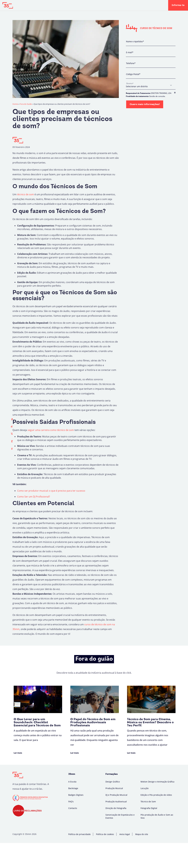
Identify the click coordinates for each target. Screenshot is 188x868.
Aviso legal (125, 834)
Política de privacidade (79, 834)
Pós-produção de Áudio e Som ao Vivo (157, 816)
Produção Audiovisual (116, 802)
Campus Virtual (133, 5)
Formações (39, 5)
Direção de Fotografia (116, 808)
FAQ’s (71, 802)
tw (12, 441)
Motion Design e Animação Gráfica (157, 782)
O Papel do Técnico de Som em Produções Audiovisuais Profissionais (93, 722)
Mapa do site (142, 834)
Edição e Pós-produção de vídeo (156, 795)
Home (15, 104)
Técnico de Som (148, 802)
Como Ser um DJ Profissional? (34, 497)
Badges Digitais (111, 5)
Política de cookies (105, 834)
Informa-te (178, 5)
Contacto (73, 808)
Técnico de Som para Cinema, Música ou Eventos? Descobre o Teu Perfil (150, 722)
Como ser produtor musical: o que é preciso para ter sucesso (51, 491)
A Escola (56, 5)
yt (12, 434)
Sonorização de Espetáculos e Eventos (120, 816)
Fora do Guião (90, 5)
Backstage (72, 5)
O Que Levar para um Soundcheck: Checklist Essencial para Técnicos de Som (37, 722)
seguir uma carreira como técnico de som (51, 430)
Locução (145, 788)
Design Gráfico (113, 782)
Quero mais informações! (145, 104)
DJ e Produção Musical (116, 795)
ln (12, 449)
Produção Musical (114, 788)
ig (12, 426)
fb (12, 419)
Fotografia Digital (149, 808)
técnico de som (25, 194)
